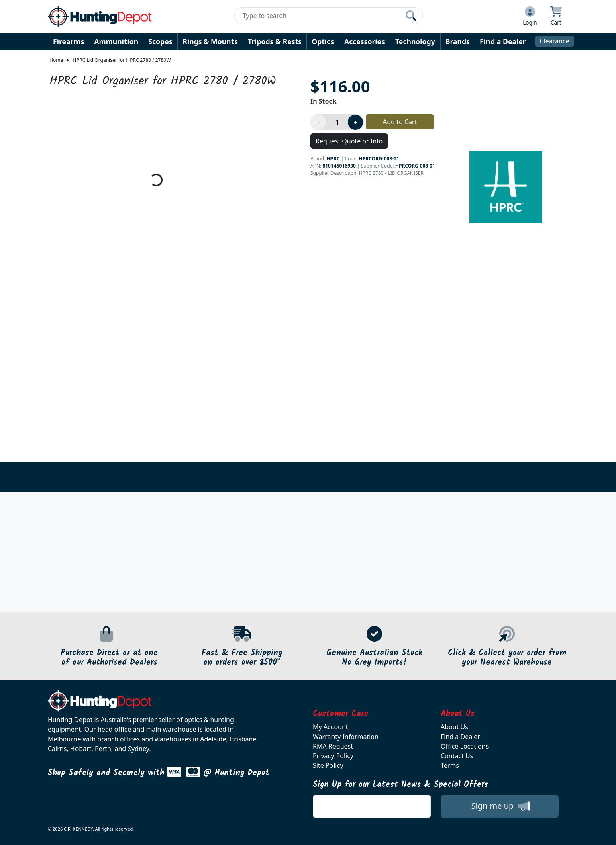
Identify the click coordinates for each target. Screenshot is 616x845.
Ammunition (116, 41)
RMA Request (333, 746)
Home (56, 60)
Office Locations (465, 746)
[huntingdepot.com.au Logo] (100, 16)
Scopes (160, 41)
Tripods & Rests (275, 41)
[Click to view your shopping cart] (556, 16)
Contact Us (457, 756)
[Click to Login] (530, 16)
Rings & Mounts (210, 41)
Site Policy (328, 765)
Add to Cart (400, 122)
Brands (458, 41)
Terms (450, 765)
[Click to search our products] (411, 16)
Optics (323, 41)
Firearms (68, 41)
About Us (454, 727)
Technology (415, 41)
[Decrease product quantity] (318, 122)
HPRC (333, 159)
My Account (330, 727)
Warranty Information (346, 737)
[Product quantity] (337, 122)
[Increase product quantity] (355, 122)
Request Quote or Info (349, 141)
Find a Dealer (503, 41)
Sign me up (500, 806)
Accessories (365, 41)
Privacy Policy (333, 756)
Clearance (555, 41)
